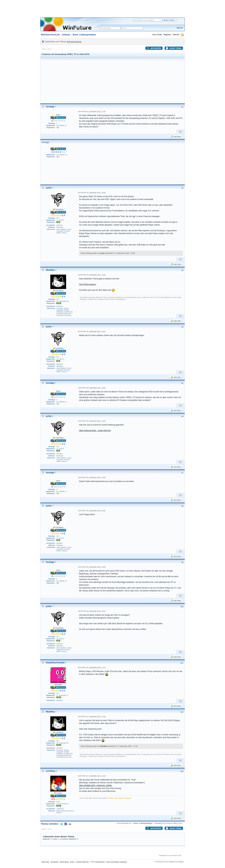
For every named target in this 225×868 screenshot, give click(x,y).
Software (66, 35)
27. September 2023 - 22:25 (96, 776)
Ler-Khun (51, 771)
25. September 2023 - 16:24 (96, 388)
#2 (182, 188)
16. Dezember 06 (62, 804)
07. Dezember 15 (62, 695)
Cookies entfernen (82, 862)
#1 (182, 107)
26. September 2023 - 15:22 (96, 611)
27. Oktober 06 (62, 155)
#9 (182, 562)
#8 (182, 506)
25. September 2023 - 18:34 (96, 477)
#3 (182, 270)
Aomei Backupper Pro (124, 823)
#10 (182, 607)
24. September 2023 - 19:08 (96, 275)
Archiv (72, 862)
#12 (182, 712)
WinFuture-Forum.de (50, 35)
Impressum (54, 862)
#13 (182, 771)
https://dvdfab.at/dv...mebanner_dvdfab (95, 785)
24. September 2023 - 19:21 (96, 331)
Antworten (154, 48)
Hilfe (179, 28)
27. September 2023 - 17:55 (96, 716)
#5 (182, 383)
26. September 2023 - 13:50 (96, 567)
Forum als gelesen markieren (117, 862)
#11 (182, 663)
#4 (182, 327)
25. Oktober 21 (62, 125)
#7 (182, 473)
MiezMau (50, 270)
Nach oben (176, 136)
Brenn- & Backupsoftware (84, 35)
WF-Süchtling (58, 209)
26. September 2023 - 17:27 (96, 667)
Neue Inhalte (157, 35)
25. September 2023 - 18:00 (96, 421)
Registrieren (167, 28)
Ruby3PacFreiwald (55, 663)
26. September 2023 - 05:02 (96, 510)
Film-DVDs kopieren (87, 284)
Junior (58, 115)
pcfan (49, 188)
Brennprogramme (74, 42)
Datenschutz (64, 862)
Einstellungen (100, 862)
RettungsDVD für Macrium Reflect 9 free (168, 823)
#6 (182, 416)
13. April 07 (60, 220)
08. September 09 (63, 301)
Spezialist (58, 685)
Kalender (176, 35)
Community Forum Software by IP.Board (169, 862)
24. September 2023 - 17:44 (96, 111)
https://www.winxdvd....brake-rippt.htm (95, 431)
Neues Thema (174, 48)
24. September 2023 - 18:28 (96, 192)
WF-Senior (58, 793)
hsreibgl (50, 107)
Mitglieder (167, 35)
